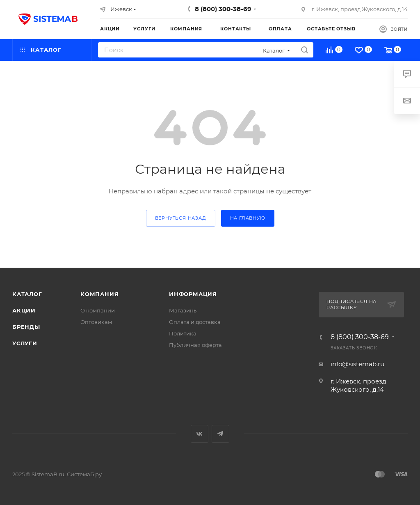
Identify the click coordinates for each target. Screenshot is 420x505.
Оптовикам (96, 322)
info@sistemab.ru (357, 364)
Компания (99, 294)
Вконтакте (200, 434)
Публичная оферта (195, 345)
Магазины (183, 310)
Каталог (27, 294)
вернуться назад (181, 218)
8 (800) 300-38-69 (223, 9)
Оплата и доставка (195, 322)
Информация (193, 294)
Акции (24, 310)
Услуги (25, 343)
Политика (183, 333)
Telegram (220, 434)
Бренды (26, 327)
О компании (98, 310)
